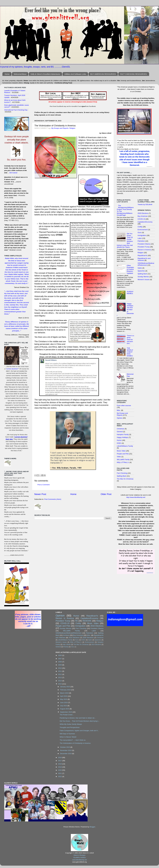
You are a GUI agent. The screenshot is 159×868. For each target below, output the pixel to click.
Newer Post (40, 494)
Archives (66, 635)
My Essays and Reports (60, 128)
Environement (143, 230)
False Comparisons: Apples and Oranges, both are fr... (79, 731)
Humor (119, 440)
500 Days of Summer (67, 734)
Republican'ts (143, 255)
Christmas (121, 429)
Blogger (92, 827)
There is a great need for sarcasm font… (130, 340)
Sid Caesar (13, 173)
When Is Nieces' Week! (68, 737)
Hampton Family (123, 434)
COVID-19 (141, 219)
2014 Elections (96, 644)
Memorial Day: (130, 375)
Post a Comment (44, 485)
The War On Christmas (125, 479)
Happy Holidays (123, 437)
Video (119, 457)
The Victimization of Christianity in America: (75, 743)
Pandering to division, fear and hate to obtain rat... (78, 718)
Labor (140, 238)
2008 (60, 662)
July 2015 (64, 706)
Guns (140, 232)
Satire (140, 268)
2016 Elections (97, 626)
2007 (60, 659)
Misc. (119, 410)
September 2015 (66, 712)
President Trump (144, 247)
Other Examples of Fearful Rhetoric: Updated (130, 269)
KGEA (119, 443)
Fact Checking (122, 473)
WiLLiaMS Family (123, 460)
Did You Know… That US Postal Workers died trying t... (79, 721)
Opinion (120, 418)
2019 (60, 767)
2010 (60, 668)
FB (76, 621)
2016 (60, 757)
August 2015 (65, 709)
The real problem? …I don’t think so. (73, 740)
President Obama (144, 244)
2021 (60, 773)
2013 (60, 677)
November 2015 (66, 750)
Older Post (106, 494)
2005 (60, 655)
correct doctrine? (12, 369)
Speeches (141, 271)
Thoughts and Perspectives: (70, 727)
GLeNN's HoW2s (79, 857)
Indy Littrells (67, 644)
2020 (60, 770)
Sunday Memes (143, 277)
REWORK (87, 621)
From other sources (124, 405)
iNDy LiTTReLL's (123, 462)
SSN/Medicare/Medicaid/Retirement (146, 264)
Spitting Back (122, 476)
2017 (60, 761)
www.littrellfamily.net (80, 860)
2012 (60, 674)
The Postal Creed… (67, 715)
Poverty (66, 647)
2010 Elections (74, 638)
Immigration (142, 235)
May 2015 (64, 699)
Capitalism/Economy (145, 222)
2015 (60, 684)
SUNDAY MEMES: (130, 293)
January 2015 (65, 687)
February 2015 (66, 690)
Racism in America (144, 250)
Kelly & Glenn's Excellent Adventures (45, 74)
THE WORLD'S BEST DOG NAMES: (130, 352)
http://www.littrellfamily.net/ (136, 497)
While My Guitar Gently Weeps (71, 724)
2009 (60, 665)
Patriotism (141, 241)
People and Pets (123, 454)
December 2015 (66, 754)
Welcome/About (20, 74)
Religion (72, 128)
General (120, 432)
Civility (140, 227)
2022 (60, 777)
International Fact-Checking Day (16, 110)
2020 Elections (143, 213)
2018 (60, 764)
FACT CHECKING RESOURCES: (134, 74)
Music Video (121, 451)
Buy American (143, 216)
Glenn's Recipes (79, 855)
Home (7, 74)
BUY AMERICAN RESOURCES (103, 74)
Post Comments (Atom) (53, 499)
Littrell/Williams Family (125, 446)
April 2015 (64, 696)
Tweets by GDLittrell (145, 204)
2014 (60, 681)
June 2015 (64, 703)
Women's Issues (144, 280)
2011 (60, 671)
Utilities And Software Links (75, 74)
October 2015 (65, 747)
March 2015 (65, 693)
